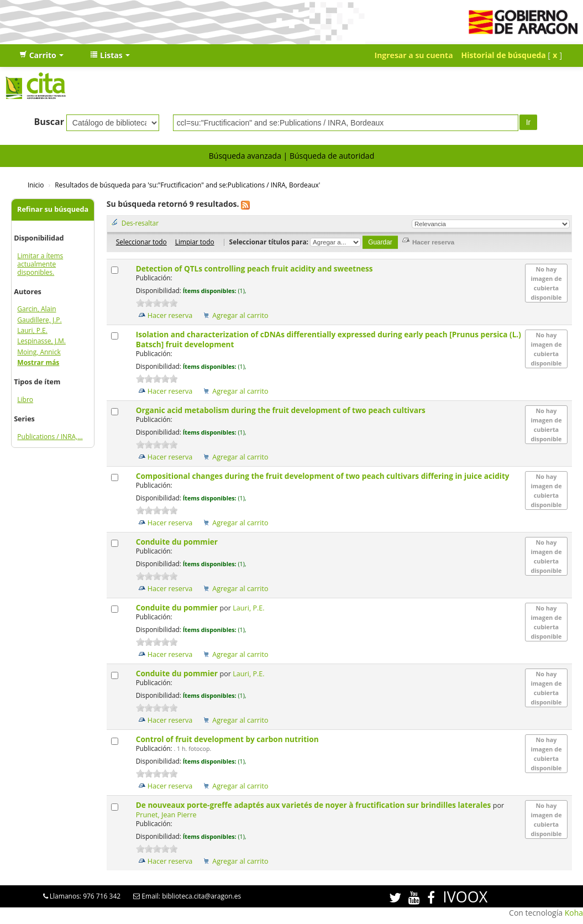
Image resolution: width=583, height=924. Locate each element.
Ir (529, 122)
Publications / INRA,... (50, 437)
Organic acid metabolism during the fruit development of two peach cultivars (282, 410)
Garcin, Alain (36, 309)
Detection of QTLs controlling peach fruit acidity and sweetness (255, 268)
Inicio (36, 185)
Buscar (49, 122)
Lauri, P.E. (32, 330)
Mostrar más (38, 362)
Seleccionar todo (141, 242)
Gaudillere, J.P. (39, 320)
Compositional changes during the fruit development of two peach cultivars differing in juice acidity (324, 476)
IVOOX (465, 897)
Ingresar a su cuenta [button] (414, 55)
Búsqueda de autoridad (332, 156)
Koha (574, 913)
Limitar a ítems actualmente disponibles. (40, 264)
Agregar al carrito (240, 315)
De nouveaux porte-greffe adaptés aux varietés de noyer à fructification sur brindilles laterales (314, 805)
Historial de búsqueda (504, 55)
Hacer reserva (170, 315)
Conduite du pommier (178, 542)
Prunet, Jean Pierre (166, 815)
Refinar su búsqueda (53, 209)
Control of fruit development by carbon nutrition (228, 739)
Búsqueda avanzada (245, 156)
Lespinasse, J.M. (41, 341)
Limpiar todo (195, 242)
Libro (25, 400)
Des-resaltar (140, 223)
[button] (41, 55)
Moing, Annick (39, 352)
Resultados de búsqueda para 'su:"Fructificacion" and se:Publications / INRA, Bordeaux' (187, 185)
